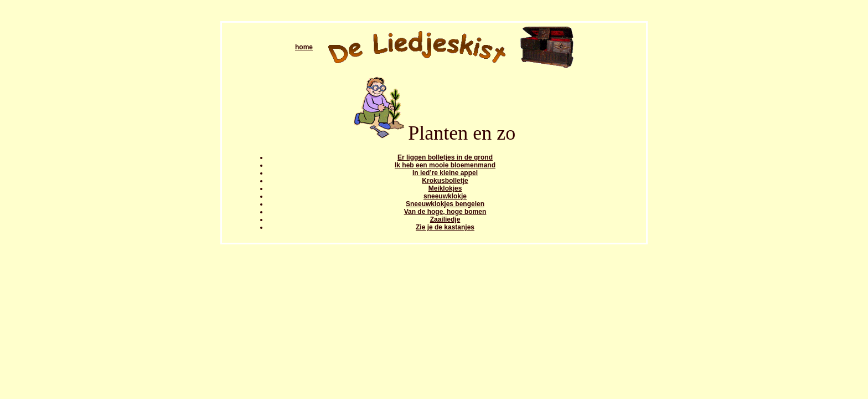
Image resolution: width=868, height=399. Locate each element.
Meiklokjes (445, 188)
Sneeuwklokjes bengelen (445, 204)
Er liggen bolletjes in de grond (445, 157)
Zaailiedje (445, 219)
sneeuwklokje (445, 196)
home (304, 47)
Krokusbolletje (445, 181)
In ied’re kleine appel (445, 173)
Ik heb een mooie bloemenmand (445, 165)
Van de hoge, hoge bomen (445, 212)
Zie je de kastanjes (445, 227)
